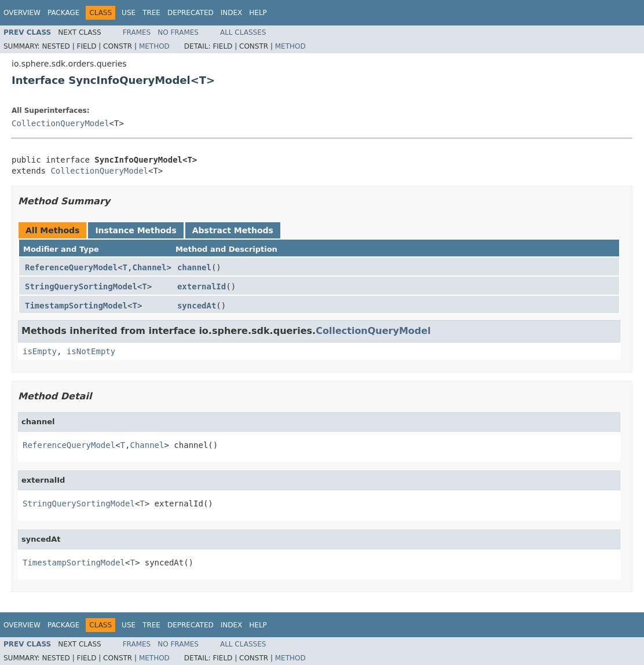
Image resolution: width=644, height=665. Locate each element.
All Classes (243, 32)
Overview (22, 13)
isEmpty (40, 351)
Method (154, 46)
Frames (137, 32)
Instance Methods (136, 230)
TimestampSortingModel (76, 306)
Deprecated (191, 13)
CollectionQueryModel (61, 123)
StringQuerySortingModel (81, 286)
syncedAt (197, 306)
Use (129, 13)
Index (232, 13)
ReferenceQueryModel (71, 267)
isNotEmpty (91, 351)
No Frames (178, 32)
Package (63, 13)
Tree (151, 13)
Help (258, 13)
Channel (149, 267)
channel (194, 267)
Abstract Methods (233, 230)
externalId (202, 286)
